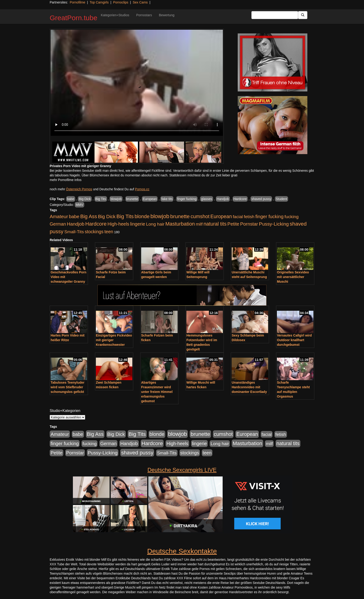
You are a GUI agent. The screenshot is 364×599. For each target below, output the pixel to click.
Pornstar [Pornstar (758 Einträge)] (249, 224)
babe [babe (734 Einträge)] (74, 217)
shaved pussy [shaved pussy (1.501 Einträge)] (137, 453)
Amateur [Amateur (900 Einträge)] (59, 216)
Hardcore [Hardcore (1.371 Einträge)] (96, 224)
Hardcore (240, 199)
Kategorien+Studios (115, 15)
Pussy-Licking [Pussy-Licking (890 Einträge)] (274, 224)
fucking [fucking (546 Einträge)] (291, 217)
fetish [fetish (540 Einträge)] (249, 217)
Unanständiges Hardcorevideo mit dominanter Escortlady (249, 387)
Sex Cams (140, 2)
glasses (206, 199)
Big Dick (85, 199)
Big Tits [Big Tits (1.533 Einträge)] (125, 216)
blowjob (116, 199)
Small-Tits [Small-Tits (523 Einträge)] (74, 232)
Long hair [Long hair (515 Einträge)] (155, 224)
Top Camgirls (99, 2)
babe (71, 199)
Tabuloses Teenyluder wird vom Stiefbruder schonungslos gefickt (68, 387)
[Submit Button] (303, 15)
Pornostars (144, 15)
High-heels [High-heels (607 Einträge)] (118, 224)
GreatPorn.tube (73, 18)
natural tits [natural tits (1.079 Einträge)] (215, 224)
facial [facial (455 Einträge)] (238, 217)
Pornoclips (121, 2)
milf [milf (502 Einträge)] (199, 224)
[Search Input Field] (275, 15)
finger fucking (187, 199)
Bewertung (167, 15)
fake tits (167, 199)
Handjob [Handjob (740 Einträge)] (76, 224)
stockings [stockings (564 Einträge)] (94, 232)
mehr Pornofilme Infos (66, 180)
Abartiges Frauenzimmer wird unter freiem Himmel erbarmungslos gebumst (157, 392)
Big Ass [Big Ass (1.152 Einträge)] (89, 216)
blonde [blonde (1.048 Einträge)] (142, 217)
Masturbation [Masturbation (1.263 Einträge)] (180, 224)
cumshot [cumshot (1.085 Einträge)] (200, 216)
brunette (132, 199)
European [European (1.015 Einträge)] (221, 217)
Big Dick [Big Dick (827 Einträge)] (107, 216)
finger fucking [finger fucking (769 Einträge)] (269, 217)
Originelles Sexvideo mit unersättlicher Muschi (293, 277)
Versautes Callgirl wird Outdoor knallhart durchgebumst (294, 340)
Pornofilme (77, 2)
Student (281, 199)
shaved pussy (261, 199)
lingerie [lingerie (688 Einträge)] (138, 224)
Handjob (223, 199)
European (150, 199)
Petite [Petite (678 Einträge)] (233, 224)
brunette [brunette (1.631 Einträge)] (180, 216)
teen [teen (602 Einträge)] (109, 232)
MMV (80, 205)
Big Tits (101, 199)
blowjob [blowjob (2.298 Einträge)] (160, 216)
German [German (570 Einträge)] (58, 224)
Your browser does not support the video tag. (137, 83)
